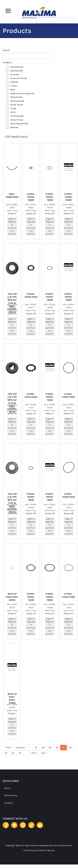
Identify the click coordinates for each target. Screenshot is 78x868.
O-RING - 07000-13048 (50, 597)
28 (43, 747)
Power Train (16, 105)
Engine (14, 82)
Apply (70, 10)
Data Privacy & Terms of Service (39, 850)
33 (6, 753)
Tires (13, 108)
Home (7, 788)
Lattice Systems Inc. (63, 845)
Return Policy (11, 795)
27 (36, 747)
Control (14, 75)
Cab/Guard (16, 71)
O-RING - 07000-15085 (69, 297)
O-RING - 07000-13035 (31, 597)
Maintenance (17, 101)
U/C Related (16, 116)
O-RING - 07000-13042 (50, 397)
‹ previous (20, 747)
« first (8, 747)
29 (50, 747)
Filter (13, 86)
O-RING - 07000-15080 (69, 197)
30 (57, 747)
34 (13, 753)
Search (6, 50)
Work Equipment (19, 124)
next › (34, 753)
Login (11, 219)
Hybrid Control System (22, 93)
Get (12, 90)
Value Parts (16, 120)
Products (9, 803)
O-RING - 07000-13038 (50, 297)
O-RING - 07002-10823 (31, 197)
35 (20, 753)
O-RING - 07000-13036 (50, 197)
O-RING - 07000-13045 (50, 497)
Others (14, 127)
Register (12, 222)
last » (44, 753)
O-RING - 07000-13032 (31, 497)
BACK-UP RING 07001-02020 (12, 597)
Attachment (16, 67)
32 (70, 747)
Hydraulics (16, 97)
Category (7, 62)
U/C (12, 112)
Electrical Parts (18, 78)
